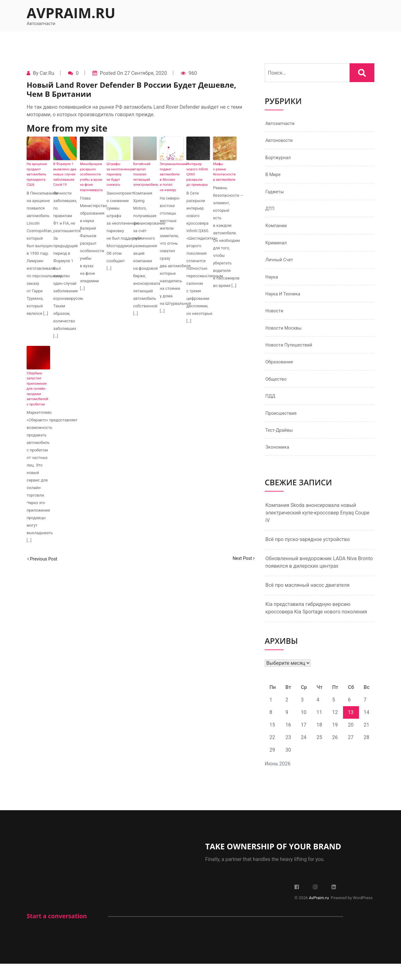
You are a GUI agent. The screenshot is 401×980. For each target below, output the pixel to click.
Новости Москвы (286, 338)
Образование (281, 374)
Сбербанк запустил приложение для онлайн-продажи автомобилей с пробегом (37, 389)
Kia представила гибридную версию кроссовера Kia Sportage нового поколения (316, 624)
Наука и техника (285, 302)
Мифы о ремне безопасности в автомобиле (224, 172)
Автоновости (281, 142)
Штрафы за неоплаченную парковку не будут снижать (118, 174)
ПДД (271, 410)
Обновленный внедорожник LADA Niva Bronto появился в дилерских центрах (319, 579)
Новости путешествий (292, 356)
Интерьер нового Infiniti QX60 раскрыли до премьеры (197, 174)
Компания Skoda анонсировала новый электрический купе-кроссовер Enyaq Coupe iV (317, 529)
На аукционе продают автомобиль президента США (37, 174)
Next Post (242, 559)
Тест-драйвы (281, 445)
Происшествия (283, 427)
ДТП (271, 213)
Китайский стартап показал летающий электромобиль (145, 174)
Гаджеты (276, 195)
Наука (272, 285)
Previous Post (44, 559)
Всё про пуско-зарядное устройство (308, 556)
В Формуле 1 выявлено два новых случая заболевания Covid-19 (65, 174)
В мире (274, 177)
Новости (275, 320)
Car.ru (47, 73)
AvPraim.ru (71, 13)
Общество (277, 392)
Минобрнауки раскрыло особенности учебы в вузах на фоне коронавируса (91, 177)
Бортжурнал (280, 160)
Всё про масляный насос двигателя (307, 601)
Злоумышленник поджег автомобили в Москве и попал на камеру (172, 177)
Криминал (277, 249)
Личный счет (281, 267)
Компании (277, 231)
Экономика (279, 463)
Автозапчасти (282, 124)
